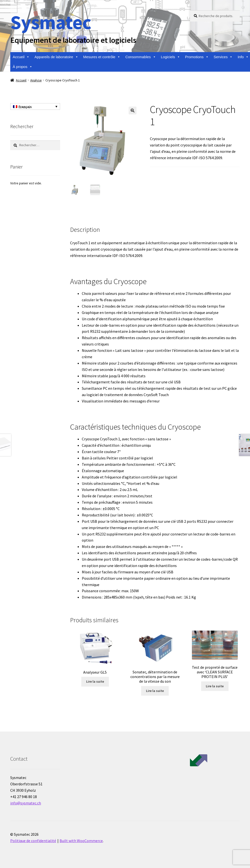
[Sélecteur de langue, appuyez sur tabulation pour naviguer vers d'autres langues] (35, 107)
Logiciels (171, 57)
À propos (23, 67)
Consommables (141, 57)
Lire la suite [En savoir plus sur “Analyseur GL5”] (95, 681)
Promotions (197, 57)
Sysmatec (51, 22)
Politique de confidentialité (33, 840)
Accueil (21, 57)
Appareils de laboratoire (56, 57)
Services (223, 57)
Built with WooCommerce (81, 840)
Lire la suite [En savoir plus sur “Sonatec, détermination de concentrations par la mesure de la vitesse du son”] (155, 690)
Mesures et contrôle (102, 57)
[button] (133, 111)
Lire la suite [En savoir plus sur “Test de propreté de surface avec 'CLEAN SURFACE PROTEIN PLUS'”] (215, 686)
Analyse (36, 80)
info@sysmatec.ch (26, 802)
